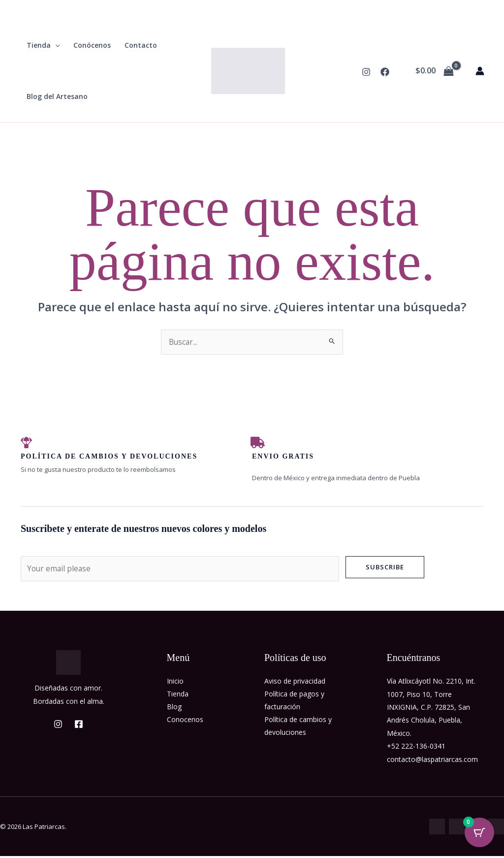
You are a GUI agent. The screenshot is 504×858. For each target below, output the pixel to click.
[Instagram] (366, 72)
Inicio (175, 683)
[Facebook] (385, 72)
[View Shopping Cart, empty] (434, 71)
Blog (174, 709)
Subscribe (385, 568)
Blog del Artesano (57, 96)
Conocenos (185, 722)
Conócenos (92, 45)
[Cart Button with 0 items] (479, 833)
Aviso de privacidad (295, 683)
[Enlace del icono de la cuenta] (480, 71)
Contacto (141, 45)
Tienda (43, 45)
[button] (55, 45)
